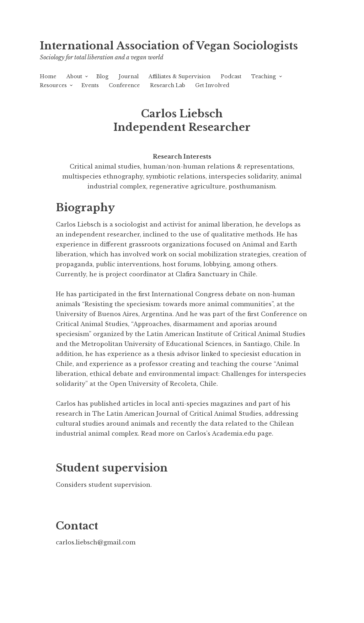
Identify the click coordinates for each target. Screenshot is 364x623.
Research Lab (168, 85)
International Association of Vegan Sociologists (169, 46)
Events (90, 85)
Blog (102, 76)
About (74, 76)
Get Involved (212, 85)
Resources (53, 85)
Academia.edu (234, 433)
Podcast (231, 76)
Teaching (264, 76)
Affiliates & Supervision (180, 76)
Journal (129, 76)
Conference (124, 85)
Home (48, 76)
